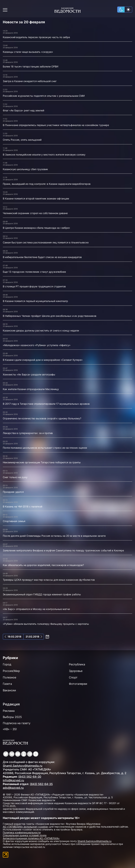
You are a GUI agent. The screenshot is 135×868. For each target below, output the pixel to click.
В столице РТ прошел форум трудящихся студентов (34, 286)
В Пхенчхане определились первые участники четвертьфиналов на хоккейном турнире (56, 125)
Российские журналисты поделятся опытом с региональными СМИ (44, 96)
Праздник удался (13, 492)
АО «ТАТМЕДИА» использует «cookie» (26, 827)
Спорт (73, 677)
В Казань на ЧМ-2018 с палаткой (22, 506)
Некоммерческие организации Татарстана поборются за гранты (42, 462)
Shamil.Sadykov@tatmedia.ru (23, 766)
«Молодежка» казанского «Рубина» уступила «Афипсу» (37, 345)
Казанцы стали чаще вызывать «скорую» (28, 52)
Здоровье (76, 671)
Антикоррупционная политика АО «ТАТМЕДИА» (31, 838)
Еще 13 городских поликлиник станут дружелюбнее (34, 272)
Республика (77, 664)
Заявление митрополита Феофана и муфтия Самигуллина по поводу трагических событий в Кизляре (63, 550)
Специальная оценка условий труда (25, 835)
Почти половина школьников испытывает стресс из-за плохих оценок (45, 448)
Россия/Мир (11, 671)
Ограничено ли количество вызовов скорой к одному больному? (42, 418)
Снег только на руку (15, 477)
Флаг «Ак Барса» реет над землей (23, 110)
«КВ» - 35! (10, 729)
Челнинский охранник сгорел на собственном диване (35, 213)
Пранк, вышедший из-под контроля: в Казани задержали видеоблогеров (47, 184)
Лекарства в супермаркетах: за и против (28, 433)
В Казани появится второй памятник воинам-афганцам (36, 198)
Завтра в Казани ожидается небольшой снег (30, 81)
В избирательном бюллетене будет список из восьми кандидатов (42, 257)
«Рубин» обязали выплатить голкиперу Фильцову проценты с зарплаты (46, 624)
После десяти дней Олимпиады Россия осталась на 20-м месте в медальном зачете (54, 536)
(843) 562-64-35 (41, 784)
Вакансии (9, 690)
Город (7, 664)
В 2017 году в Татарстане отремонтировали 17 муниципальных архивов (46, 404)
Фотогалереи (78, 684)
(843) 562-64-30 (30, 777)
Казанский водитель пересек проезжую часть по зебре (36, 37)
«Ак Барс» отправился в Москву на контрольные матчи (36, 609)
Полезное (9, 677)
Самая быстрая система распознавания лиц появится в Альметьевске (46, 242)
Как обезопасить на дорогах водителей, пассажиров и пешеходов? (43, 565)
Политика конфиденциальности (22, 832)
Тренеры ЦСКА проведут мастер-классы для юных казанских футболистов (49, 580)
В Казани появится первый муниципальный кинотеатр (35, 301)
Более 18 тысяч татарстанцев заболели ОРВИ (31, 66)
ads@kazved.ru (13, 788)
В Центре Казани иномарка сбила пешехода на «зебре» (36, 228)
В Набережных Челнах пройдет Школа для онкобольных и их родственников (50, 316)
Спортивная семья (14, 521)
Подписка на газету (17, 723)
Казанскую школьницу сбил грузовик (25, 169)
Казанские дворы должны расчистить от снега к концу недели (41, 330)
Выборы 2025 (12, 717)
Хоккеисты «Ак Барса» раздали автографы (29, 374)
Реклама (9, 711)
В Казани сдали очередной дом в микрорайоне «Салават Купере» (43, 360)
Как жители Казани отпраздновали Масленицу (31, 389)
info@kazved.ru (13, 780)
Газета (7, 684)
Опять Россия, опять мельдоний (22, 140)
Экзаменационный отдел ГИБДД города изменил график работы (42, 594)
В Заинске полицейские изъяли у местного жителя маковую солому (44, 155)
